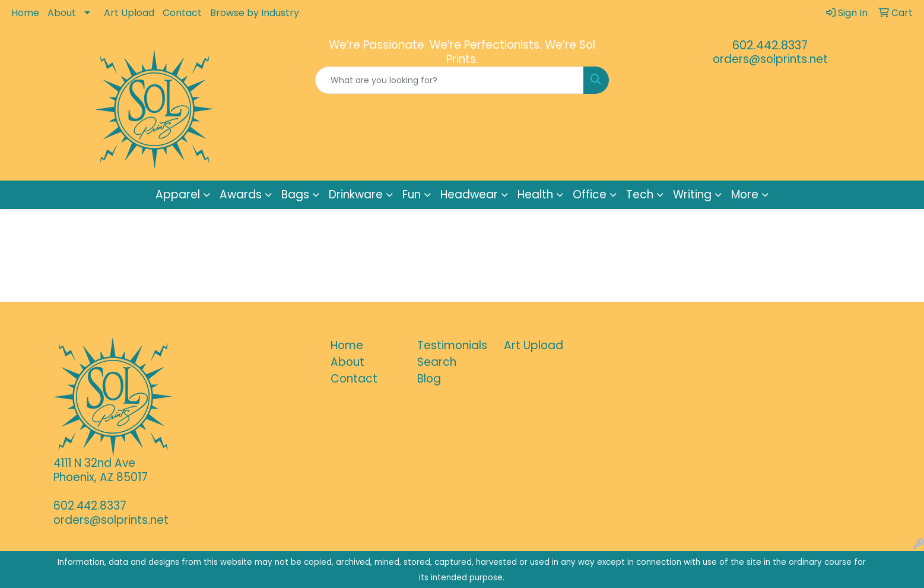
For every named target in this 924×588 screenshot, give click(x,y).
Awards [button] (241, 195)
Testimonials (452, 345)
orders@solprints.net (770, 59)
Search (437, 362)
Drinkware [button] (356, 195)
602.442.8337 (770, 45)
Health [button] (535, 195)
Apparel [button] (178, 195)
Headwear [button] (469, 195)
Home (25, 13)
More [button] (745, 195)
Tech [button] (640, 195)
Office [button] (590, 195)
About (62, 13)
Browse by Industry (255, 13)
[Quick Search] (450, 80)
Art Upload (129, 13)
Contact (182, 13)
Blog (429, 379)
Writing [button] (692, 195)
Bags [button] (295, 195)
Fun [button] (412, 195)
